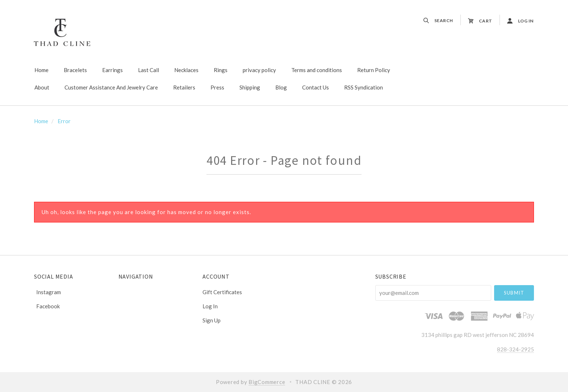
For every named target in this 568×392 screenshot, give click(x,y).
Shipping (250, 87)
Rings (221, 70)
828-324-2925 (515, 349)
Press (217, 87)
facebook (47, 306)
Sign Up (212, 320)
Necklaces (186, 70)
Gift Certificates (222, 292)
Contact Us (316, 87)
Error (64, 121)
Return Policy (374, 70)
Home (41, 70)
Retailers (184, 87)
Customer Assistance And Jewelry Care (111, 87)
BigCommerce (267, 382)
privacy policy (259, 70)
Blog (281, 87)
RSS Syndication (364, 87)
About (42, 87)
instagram (47, 292)
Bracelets (75, 70)
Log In (210, 306)
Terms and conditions (317, 70)
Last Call (149, 70)
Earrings (112, 70)
